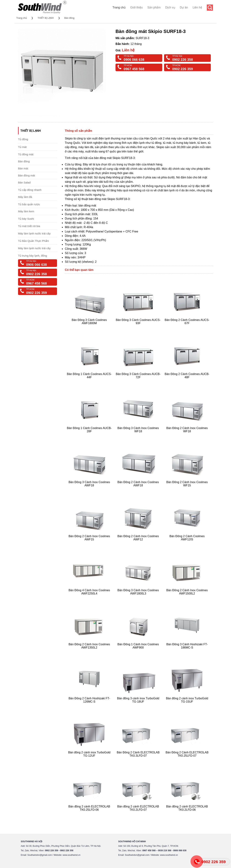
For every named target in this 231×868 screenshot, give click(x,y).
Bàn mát (23, 168)
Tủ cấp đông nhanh (30, 190)
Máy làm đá (25, 197)
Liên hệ (197, 7)
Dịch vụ (170, 7)
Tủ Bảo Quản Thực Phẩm (33, 241)
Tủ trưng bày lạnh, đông (32, 256)
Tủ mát (22, 147)
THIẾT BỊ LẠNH (46, 18)
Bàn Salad (24, 182)
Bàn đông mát (26, 175)
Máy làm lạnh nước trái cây (34, 233)
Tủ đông (23, 139)
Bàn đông (69, 18)
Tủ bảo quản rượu (29, 204)
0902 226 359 (182, 69)
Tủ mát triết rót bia (29, 226)
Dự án (184, 7)
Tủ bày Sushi (26, 219)
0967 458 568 (134, 69)
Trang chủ (119, 7)
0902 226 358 (182, 60)
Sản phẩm (154, 7)
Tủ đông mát (26, 154)
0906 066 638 (134, 60)
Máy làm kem (26, 211)
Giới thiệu (137, 7)
